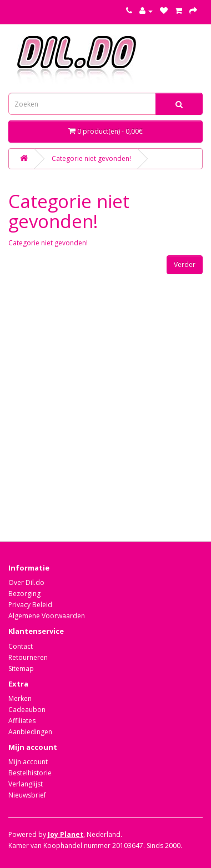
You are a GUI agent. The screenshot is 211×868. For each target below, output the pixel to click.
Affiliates (22, 721)
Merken (20, 698)
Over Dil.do (26, 582)
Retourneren (28, 657)
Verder (185, 264)
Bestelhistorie (30, 773)
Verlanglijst (26, 784)
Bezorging (24, 594)
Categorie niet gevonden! (91, 158)
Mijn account (28, 762)
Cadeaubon (27, 710)
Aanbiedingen (30, 732)
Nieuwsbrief (27, 795)
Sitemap (21, 668)
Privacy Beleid (30, 605)
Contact (21, 646)
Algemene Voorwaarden (47, 616)
